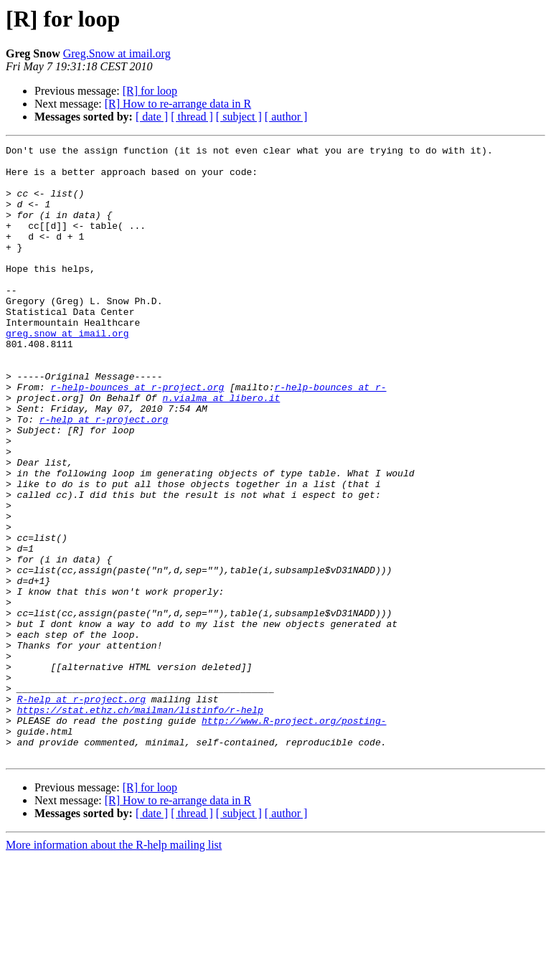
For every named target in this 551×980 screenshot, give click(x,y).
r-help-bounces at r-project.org (137, 436)
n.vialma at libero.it (221, 449)
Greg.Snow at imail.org (117, 53)
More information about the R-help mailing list (114, 967)
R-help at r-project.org (81, 811)
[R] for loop (150, 91)
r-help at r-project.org (104, 475)
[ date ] (152, 117)
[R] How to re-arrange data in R (178, 104)
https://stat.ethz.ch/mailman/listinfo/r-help (140, 824)
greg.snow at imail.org (67, 372)
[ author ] (286, 117)
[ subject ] (239, 117)
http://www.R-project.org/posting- (294, 837)
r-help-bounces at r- (330, 436)
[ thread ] (192, 117)
